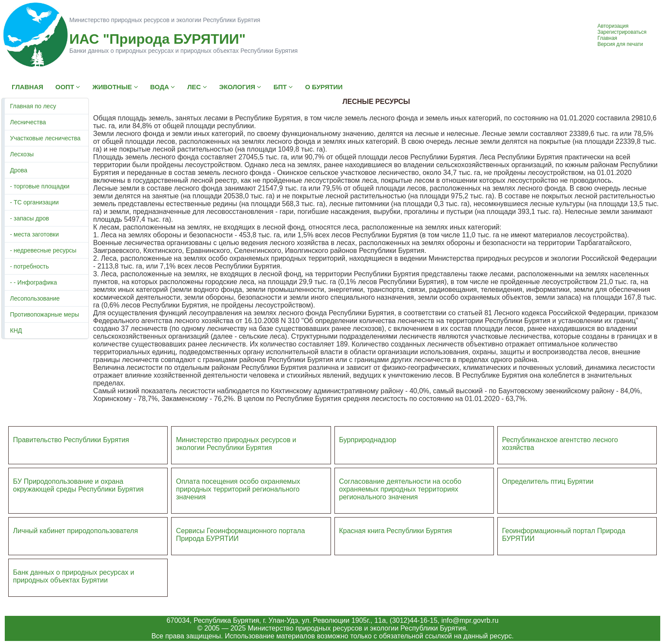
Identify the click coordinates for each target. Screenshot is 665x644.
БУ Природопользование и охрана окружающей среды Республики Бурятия (78, 485)
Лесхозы (22, 154)
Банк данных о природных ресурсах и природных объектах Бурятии (74, 576)
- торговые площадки (40, 186)
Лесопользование (35, 298)
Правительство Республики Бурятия (71, 440)
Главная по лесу (33, 106)
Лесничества (28, 122)
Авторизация (613, 26)
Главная (607, 38)
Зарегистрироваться (622, 32)
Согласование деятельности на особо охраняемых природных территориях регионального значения (400, 489)
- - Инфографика (33, 282)
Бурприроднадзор (368, 440)
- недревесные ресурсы (43, 250)
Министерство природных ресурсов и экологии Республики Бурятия (236, 444)
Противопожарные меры (45, 314)
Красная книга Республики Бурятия (396, 531)
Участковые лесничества (45, 138)
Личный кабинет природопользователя (75, 531)
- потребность (29, 266)
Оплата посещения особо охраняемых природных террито (238, 485)
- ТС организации (34, 202)
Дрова (19, 170)
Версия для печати (620, 44)
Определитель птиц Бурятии (548, 481)
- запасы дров (29, 218)
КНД (16, 330)
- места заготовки (34, 234)
